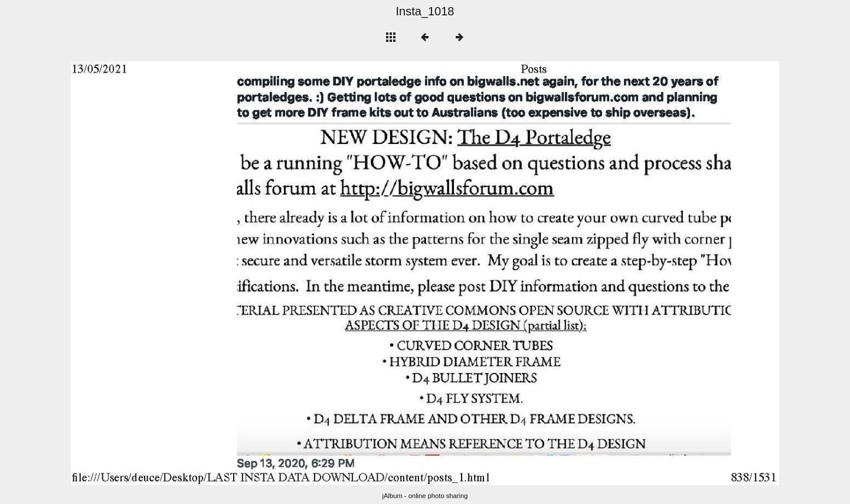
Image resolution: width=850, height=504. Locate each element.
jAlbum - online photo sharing (425, 496)
